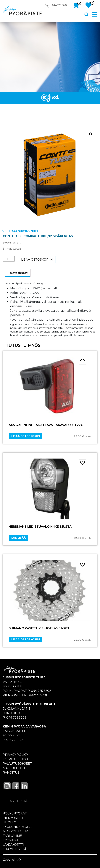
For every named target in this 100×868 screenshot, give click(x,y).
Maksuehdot (14, 768)
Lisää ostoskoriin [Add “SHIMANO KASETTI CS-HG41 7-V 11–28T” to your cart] (26, 639)
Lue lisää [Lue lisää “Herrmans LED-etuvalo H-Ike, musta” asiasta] (19, 538)
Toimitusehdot (16, 759)
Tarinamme (12, 836)
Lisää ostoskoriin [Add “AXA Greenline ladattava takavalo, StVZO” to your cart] (26, 436)
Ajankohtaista (16, 831)
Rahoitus (11, 773)
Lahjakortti (13, 845)
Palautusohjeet (17, 764)
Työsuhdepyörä (17, 827)
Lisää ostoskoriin (37, 260)
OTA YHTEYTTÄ (17, 801)
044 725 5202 (60, 5)
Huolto (10, 822)
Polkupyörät (15, 813)
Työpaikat (12, 840)
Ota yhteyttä (15, 849)
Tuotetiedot (18, 273)
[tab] (18, 273)
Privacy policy (15, 755)
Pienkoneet (13, 818)
